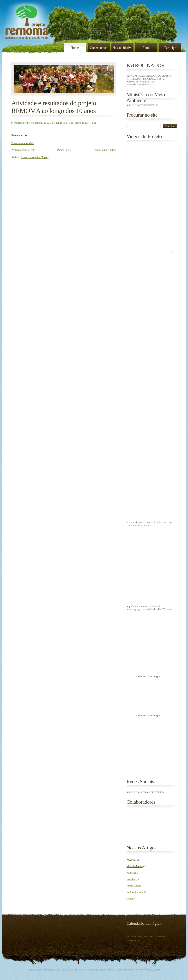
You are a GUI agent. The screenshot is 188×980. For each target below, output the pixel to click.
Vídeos (130, 899)
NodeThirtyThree (97, 969)
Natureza (131, 873)
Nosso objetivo (123, 48)
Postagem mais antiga (105, 150)
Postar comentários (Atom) (35, 157)
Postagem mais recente (23, 150)
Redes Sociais (134, 886)
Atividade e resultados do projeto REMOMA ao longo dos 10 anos (54, 107)
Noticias (131, 879)
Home (75, 48)
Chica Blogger (154, 969)
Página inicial (64, 150)
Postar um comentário (23, 143)
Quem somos (99, 48)
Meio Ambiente (135, 866)
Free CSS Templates (118, 969)
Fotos (146, 48)
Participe (170, 48)
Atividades (132, 860)
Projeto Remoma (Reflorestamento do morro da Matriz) (52, 969)
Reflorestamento (135, 892)
